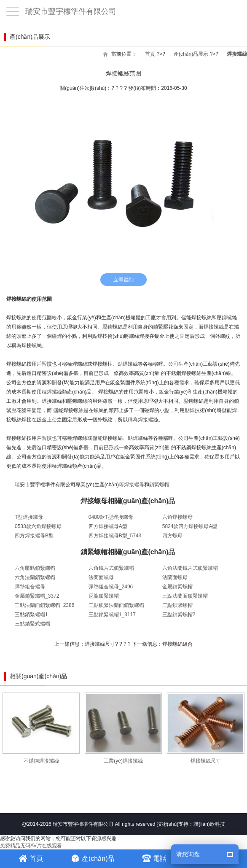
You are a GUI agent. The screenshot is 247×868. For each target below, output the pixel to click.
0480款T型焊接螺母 (111, 517)
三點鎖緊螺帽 (177, 605)
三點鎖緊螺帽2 (179, 615)
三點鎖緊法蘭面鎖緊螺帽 (116, 605)
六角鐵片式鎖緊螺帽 (111, 568)
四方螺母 (172, 536)
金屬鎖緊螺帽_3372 (37, 596)
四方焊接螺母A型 (108, 526)
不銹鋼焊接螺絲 (41, 728)
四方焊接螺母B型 (34, 536)
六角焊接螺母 (177, 517)
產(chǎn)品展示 (191, 54)
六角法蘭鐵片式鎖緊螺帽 (190, 568)
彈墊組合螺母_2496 (111, 587)
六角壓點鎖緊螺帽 (35, 568)
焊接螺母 (134, 485)
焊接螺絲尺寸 (100, 644)
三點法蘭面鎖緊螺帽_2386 (44, 605)
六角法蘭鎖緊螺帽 (35, 577)
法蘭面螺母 (101, 577)
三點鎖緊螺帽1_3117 (112, 615)
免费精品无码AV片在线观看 (31, 846)
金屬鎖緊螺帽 (177, 587)
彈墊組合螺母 (30, 587)
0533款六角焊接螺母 (38, 526)
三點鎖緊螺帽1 (31, 615)
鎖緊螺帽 (159, 485)
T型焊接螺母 (29, 517)
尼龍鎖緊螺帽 (104, 596)
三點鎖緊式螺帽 (32, 624)
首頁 (150, 54)
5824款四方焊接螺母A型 (190, 526)
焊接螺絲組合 (177, 644)
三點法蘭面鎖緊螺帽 (185, 596)
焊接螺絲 (237, 54)
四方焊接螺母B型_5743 (115, 536)
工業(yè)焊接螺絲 (123, 728)
